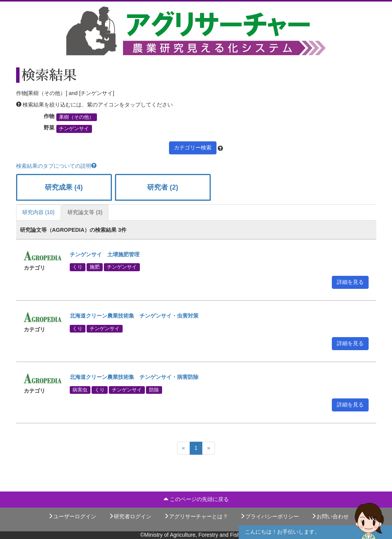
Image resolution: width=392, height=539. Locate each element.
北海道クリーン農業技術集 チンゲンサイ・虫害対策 (134, 316)
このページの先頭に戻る (196, 499)
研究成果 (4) (64, 187)
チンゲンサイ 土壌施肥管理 (105, 254)
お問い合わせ (330, 516)
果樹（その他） (76, 117)
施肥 (95, 267)
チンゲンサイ (74, 129)
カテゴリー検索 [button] (193, 147)
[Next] (208, 448)
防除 (154, 390)
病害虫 (80, 390)
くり (77, 267)
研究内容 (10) (39, 212)
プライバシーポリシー (269, 516)
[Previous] (184, 448)
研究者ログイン (130, 516)
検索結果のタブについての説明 (56, 166)
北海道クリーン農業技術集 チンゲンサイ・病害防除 (134, 377)
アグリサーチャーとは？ (196, 516)
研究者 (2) (163, 187)
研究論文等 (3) (85, 212)
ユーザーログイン (72, 516)
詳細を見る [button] (350, 282)
